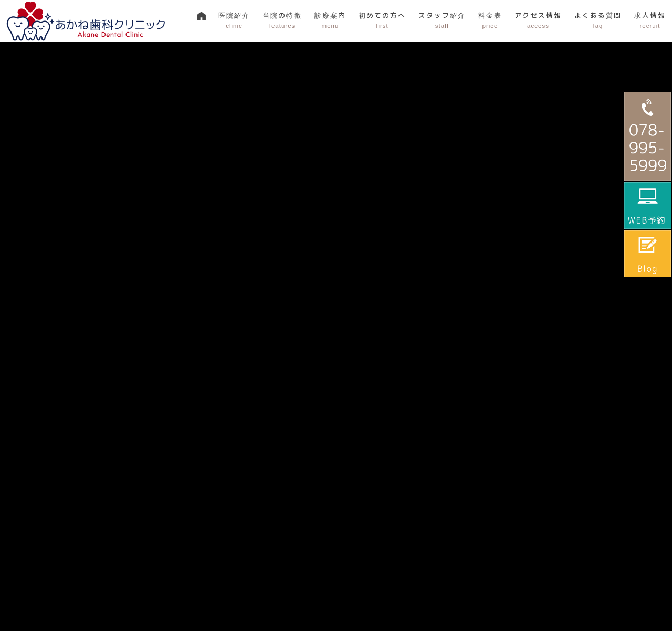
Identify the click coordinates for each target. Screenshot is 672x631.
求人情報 (650, 20)
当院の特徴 (282, 20)
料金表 (490, 20)
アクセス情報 (538, 20)
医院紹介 (234, 20)
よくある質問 (598, 20)
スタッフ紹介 (442, 20)
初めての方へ (382, 20)
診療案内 (330, 20)
